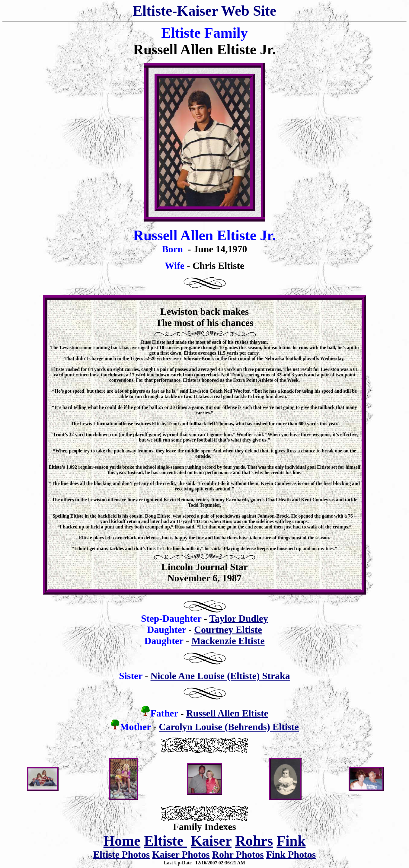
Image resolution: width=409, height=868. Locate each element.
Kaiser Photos (181, 854)
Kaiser (211, 841)
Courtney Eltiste (228, 630)
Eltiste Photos (122, 854)
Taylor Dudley (239, 618)
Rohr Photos (238, 854)
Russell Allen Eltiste (227, 713)
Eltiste (166, 841)
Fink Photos (291, 854)
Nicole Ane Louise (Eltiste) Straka (220, 676)
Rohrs (254, 841)
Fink (291, 841)
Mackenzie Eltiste (228, 641)
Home (122, 841)
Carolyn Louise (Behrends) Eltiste (229, 727)
